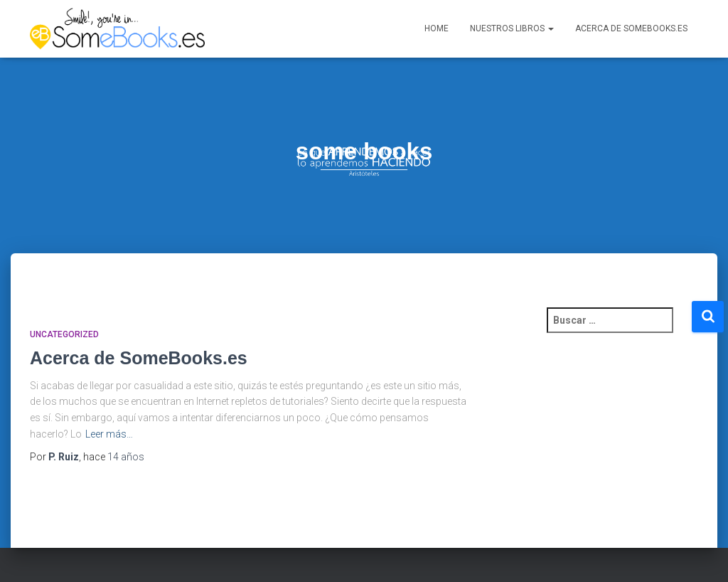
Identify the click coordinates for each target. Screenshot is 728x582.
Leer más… (109, 439)
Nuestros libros (512, 31)
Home (437, 31)
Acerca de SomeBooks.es (631, 31)
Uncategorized (64, 340)
